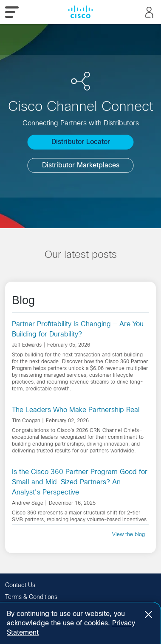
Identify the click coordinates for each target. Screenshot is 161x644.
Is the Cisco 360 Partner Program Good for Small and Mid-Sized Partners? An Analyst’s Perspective (80, 482)
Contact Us (20, 585)
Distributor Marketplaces (81, 165)
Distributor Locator (81, 142)
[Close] (148, 614)
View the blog (129, 534)
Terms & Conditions (31, 597)
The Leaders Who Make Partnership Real (76, 410)
